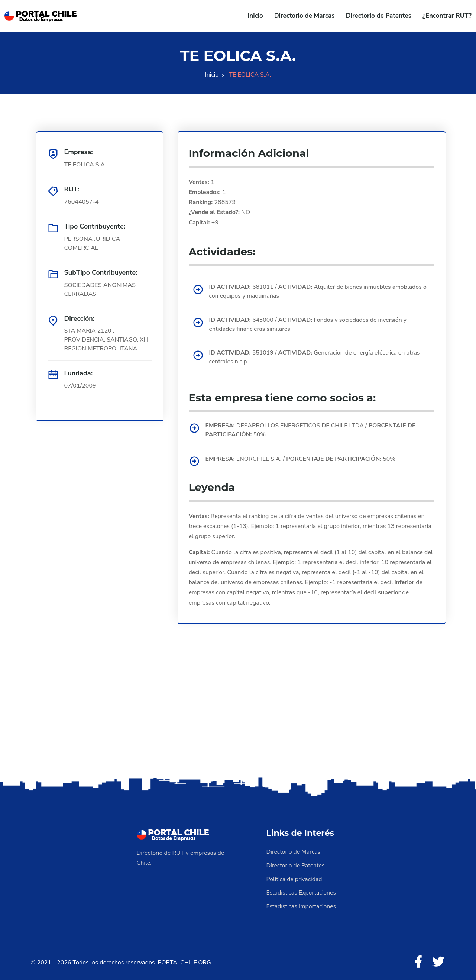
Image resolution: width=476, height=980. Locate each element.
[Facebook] (418, 961)
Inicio (255, 16)
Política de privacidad (295, 879)
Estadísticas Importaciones (302, 906)
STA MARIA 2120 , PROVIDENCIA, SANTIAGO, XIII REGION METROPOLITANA (107, 340)
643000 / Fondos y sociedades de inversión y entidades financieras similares (309, 325)
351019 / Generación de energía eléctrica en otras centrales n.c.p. (316, 358)
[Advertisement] (238, 717)
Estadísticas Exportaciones (302, 892)
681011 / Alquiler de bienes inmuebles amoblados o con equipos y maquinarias (319, 292)
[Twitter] (438, 961)
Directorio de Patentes (379, 16)
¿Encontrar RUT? (447, 16)
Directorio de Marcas (305, 16)
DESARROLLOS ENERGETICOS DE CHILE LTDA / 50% (312, 431)
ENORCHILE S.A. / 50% (302, 459)
